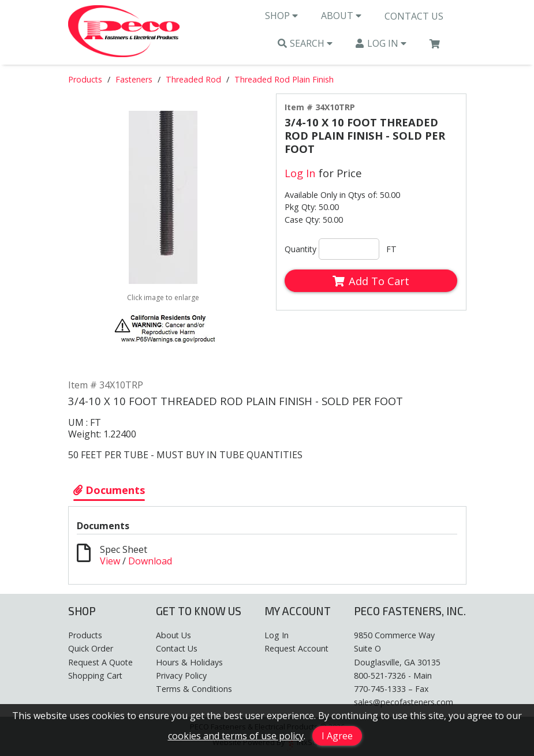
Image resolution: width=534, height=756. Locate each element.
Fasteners (134, 81)
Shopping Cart (95, 675)
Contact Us (414, 17)
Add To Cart (371, 282)
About (341, 16)
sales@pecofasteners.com (404, 702)
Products (85, 81)
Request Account (296, 649)
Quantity (300, 250)
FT (391, 250)
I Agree (337, 736)
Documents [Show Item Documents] (109, 491)
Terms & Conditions (194, 689)
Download (150, 562)
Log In (381, 44)
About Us (173, 636)
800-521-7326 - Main (393, 675)
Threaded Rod (193, 81)
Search (305, 44)
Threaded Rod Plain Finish (284, 81)
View (110, 562)
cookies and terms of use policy (236, 736)
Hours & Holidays (189, 662)
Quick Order (91, 649)
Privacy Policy (181, 675)
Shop (281, 16)
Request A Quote (100, 662)
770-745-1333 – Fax (391, 689)
